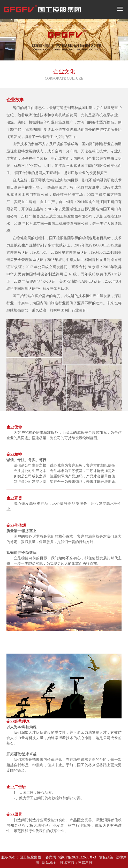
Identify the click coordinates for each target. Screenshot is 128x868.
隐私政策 (106, 857)
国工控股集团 (30, 857)
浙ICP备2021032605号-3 (77, 857)
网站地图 (49, 863)
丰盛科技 (85, 863)
